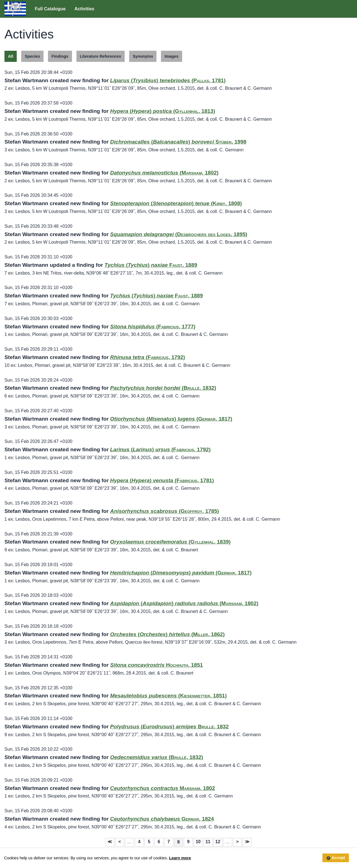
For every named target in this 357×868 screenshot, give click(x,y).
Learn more (180, 858)
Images (172, 56)
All (11, 56)
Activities (84, 9)
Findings (60, 56)
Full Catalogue (50, 9)
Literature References (100, 56)
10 (198, 842)
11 (208, 842)
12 (218, 842)
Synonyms (143, 56)
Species (32, 56)
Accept (338, 858)
